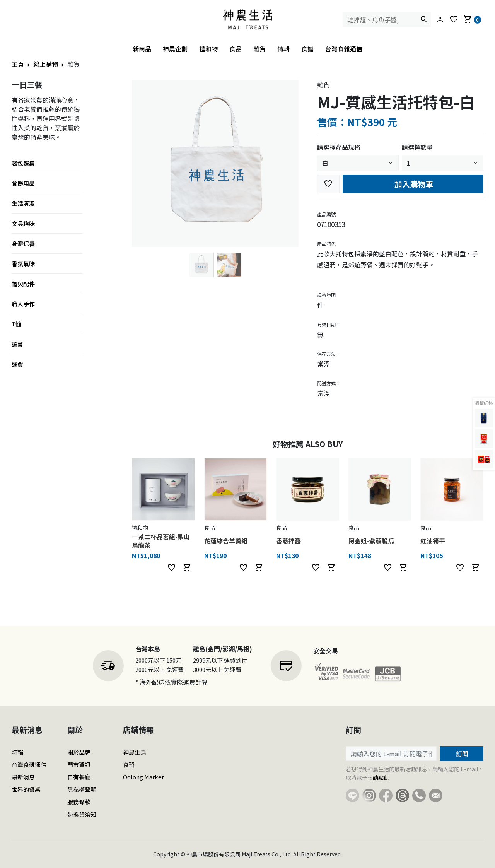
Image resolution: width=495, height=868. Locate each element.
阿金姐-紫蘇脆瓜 (371, 541)
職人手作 (23, 304)
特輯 (283, 49)
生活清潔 (23, 203)
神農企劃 (175, 49)
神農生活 (135, 752)
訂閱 (461, 754)
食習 (129, 765)
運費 (17, 364)
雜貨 (259, 49)
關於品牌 (79, 752)
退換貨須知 (82, 814)
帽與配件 (23, 284)
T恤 (16, 324)
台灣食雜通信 (344, 49)
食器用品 (23, 183)
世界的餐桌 (26, 789)
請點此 (381, 777)
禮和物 (208, 49)
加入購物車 (413, 184)
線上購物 (46, 64)
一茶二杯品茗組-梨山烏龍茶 (161, 541)
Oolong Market (144, 777)
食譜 (307, 49)
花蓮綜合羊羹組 (226, 541)
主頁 (18, 64)
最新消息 (23, 777)
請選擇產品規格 (339, 147)
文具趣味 (23, 223)
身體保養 (23, 243)
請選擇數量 (417, 147)
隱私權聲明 (82, 789)
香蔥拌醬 (288, 541)
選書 (17, 344)
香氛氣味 (23, 264)
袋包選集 (23, 163)
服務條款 (79, 802)
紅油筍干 (433, 541)
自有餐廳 (79, 777)
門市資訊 (79, 765)
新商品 (142, 49)
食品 (236, 49)
